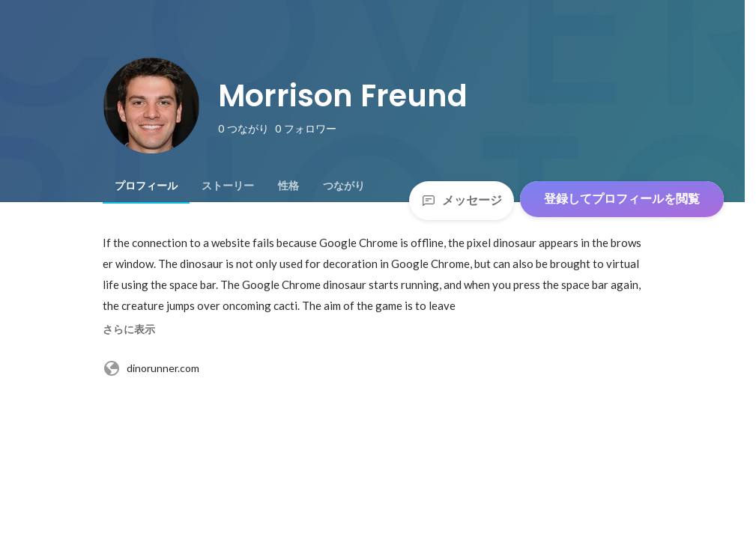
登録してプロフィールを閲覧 (622, 199)
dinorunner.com (151, 368)
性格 (288, 186)
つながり (344, 186)
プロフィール (146, 186)
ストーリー (228, 186)
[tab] (146, 186)
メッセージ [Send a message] (462, 200)
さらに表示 (129, 329)
